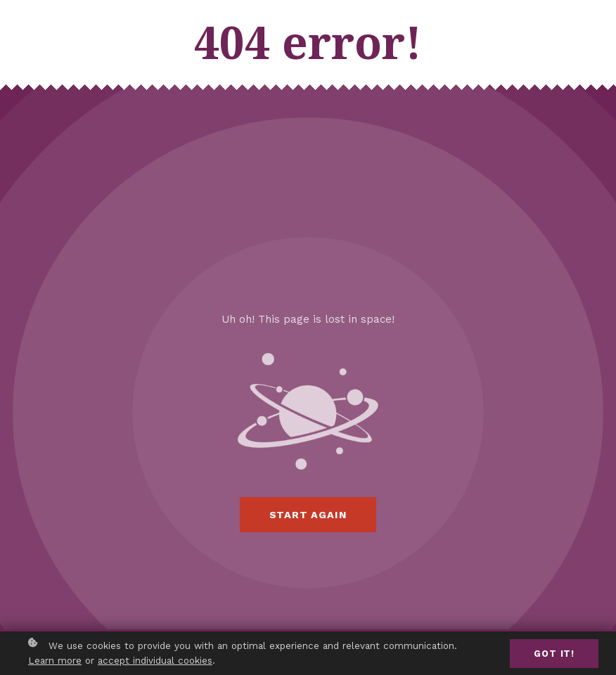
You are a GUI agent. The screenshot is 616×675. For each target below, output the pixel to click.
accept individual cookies (155, 661)
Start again (308, 515)
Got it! (554, 654)
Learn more (55, 661)
